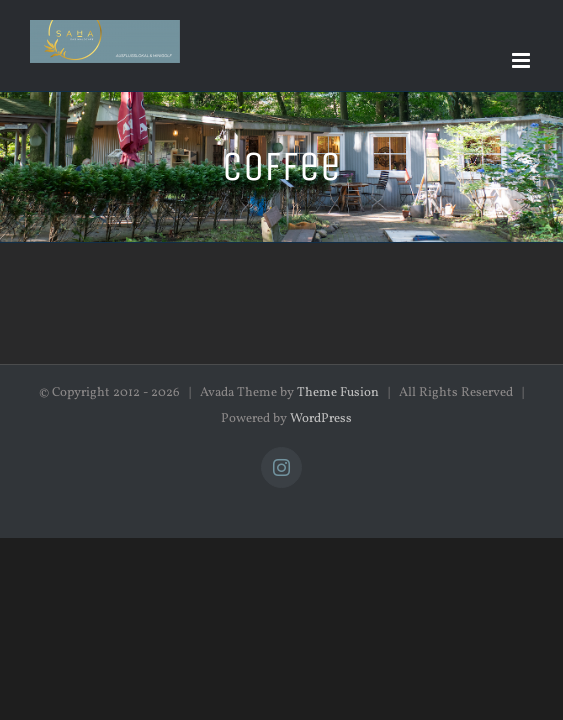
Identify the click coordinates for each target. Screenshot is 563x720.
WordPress (321, 419)
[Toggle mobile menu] (522, 60)
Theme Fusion (338, 393)
